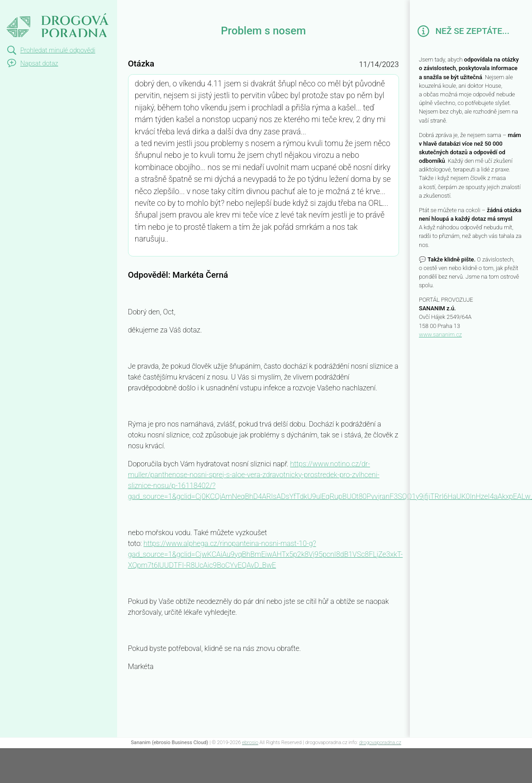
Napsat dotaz (39, 64)
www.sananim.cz (440, 335)
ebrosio (250, 743)
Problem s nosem (43, 8)
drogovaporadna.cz (380, 743)
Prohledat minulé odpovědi (58, 50)
